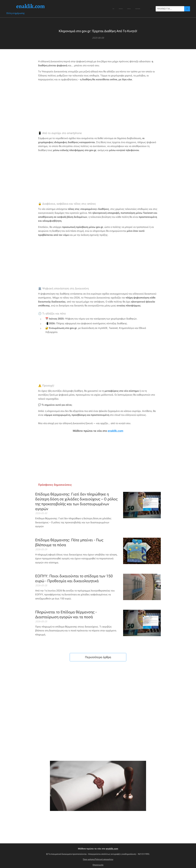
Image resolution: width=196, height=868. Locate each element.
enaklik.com (115, 431)
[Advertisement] (98, 106)
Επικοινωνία (98, 865)
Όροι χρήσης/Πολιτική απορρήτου (98, 859)
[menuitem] (87, 9)
